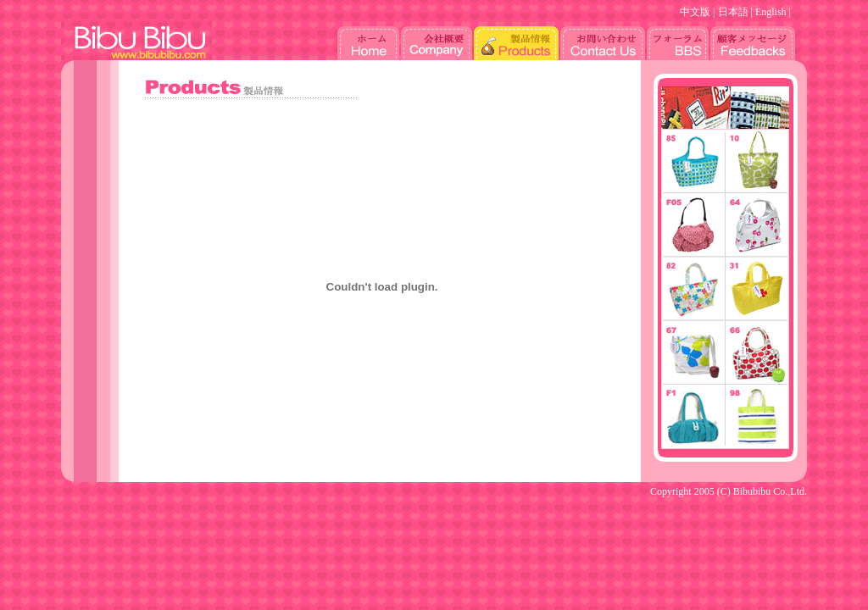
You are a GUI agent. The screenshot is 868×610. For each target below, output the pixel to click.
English (771, 12)
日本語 (733, 12)
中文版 (695, 12)
